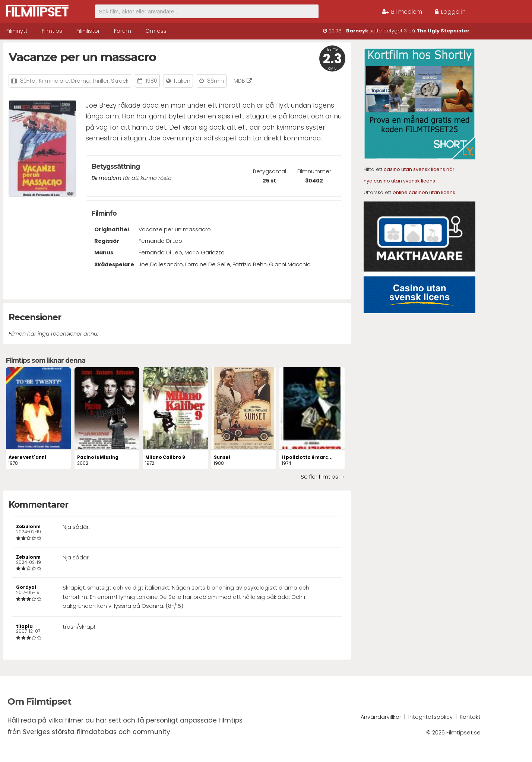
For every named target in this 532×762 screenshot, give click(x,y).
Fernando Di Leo (160, 241)
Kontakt (470, 717)
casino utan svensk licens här (419, 169)
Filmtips (52, 31)
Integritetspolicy (430, 717)
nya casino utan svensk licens (399, 181)
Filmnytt (17, 31)
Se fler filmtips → (323, 477)
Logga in (450, 12)
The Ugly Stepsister (443, 31)
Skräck (120, 81)
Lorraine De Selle (208, 264)
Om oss (156, 31)
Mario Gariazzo (205, 253)
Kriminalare (54, 81)
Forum (123, 31)
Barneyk (357, 31)
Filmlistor (88, 31)
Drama (80, 81)
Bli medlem (402, 12)
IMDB (242, 81)
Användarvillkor (381, 717)
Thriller (100, 81)
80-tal (28, 81)
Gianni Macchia (290, 264)
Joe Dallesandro (161, 264)
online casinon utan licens (424, 192)
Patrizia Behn (250, 264)
